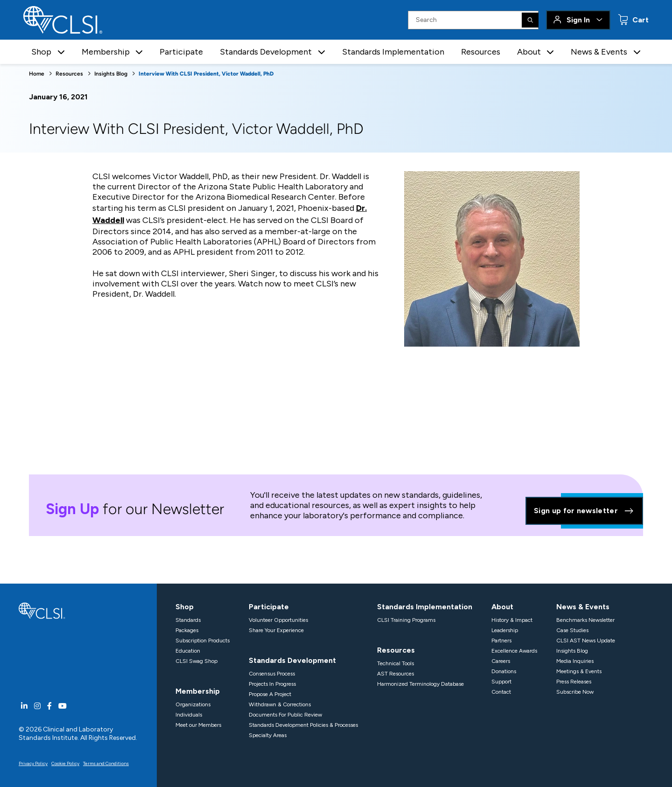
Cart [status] (640, 20)
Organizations (193, 704)
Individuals (189, 715)
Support (501, 682)
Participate (181, 52)
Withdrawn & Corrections (280, 704)
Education (188, 651)
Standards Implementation (393, 52)
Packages (187, 630)
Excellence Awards (514, 651)
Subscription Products (203, 641)
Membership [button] (106, 52)
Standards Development (292, 660)
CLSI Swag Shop (196, 661)
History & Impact (512, 620)
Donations (504, 671)
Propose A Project (270, 694)
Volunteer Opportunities (278, 620)
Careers (501, 661)
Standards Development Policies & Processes (303, 725)
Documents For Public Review (285, 715)
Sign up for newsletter (584, 511)
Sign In (578, 20)
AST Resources (395, 674)
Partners (501, 641)
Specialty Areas (268, 735)
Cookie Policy (65, 763)
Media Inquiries (575, 661)
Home (37, 74)
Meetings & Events (579, 671)
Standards (188, 620)
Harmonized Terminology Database (420, 684)
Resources (481, 52)
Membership (198, 691)
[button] (61, 52)
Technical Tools (395, 663)
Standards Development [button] (266, 52)
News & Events (583, 607)
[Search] (530, 20)
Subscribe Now (575, 692)
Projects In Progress (272, 684)
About (502, 607)
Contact (501, 692)
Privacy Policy (33, 763)
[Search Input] (473, 20)
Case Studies (572, 630)
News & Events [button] (599, 52)
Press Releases (574, 682)
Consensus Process (272, 674)
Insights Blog (111, 74)
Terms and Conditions (106, 763)
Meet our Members (198, 725)
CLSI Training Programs (406, 620)
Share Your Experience (276, 630)
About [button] (529, 52)
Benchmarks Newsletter (585, 620)
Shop (185, 607)
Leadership (505, 630)
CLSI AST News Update (586, 641)
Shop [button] (41, 52)
